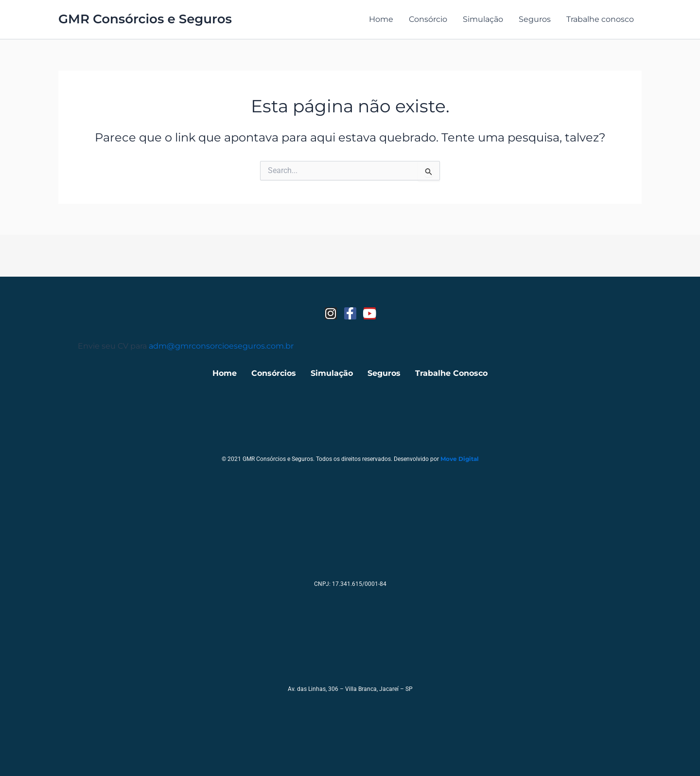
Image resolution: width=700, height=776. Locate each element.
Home (381, 19)
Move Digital (460, 459)
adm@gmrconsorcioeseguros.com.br (221, 346)
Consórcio (428, 19)
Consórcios (274, 373)
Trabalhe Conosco (451, 373)
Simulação (483, 19)
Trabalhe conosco (600, 19)
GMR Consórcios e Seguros (145, 19)
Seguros (535, 19)
